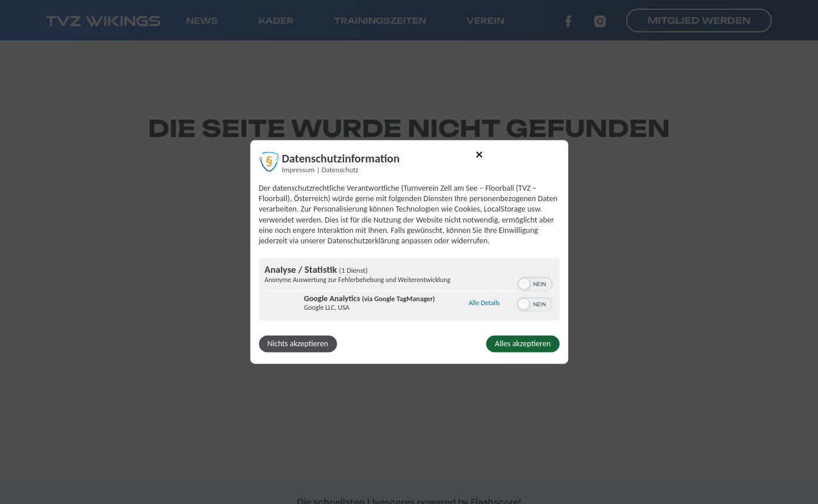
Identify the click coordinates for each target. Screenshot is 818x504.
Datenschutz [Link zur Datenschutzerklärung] (340, 170)
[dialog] (409, 252)
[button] (524, 284)
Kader (276, 21)
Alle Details (484, 303)
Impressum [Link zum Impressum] (299, 170)
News (202, 21)
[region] (409, 291)
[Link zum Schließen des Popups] (479, 156)
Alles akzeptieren (523, 344)
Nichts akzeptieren (298, 344)
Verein (485, 21)
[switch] (535, 283)
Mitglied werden (699, 21)
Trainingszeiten (380, 21)
